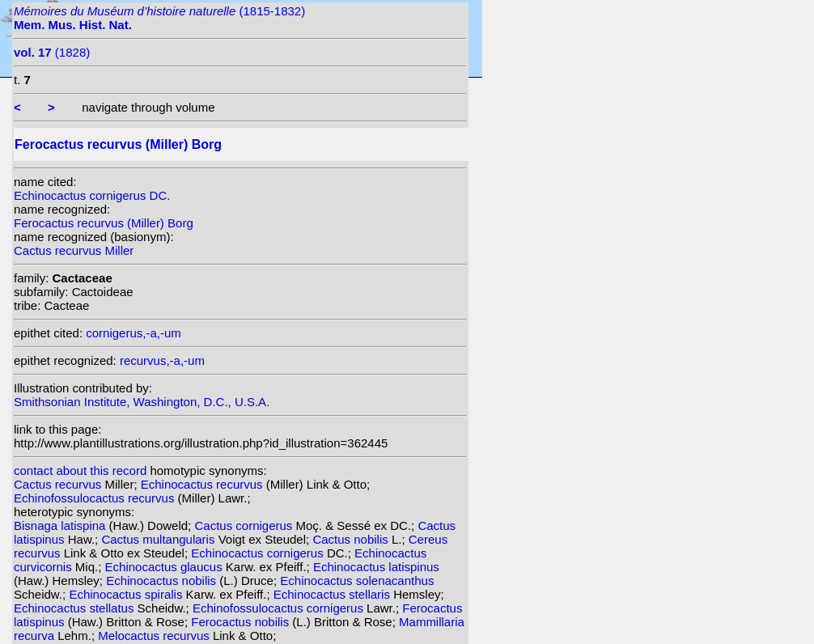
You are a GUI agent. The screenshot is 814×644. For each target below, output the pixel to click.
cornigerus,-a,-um (134, 333)
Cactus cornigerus (245, 525)
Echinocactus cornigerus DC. (92, 195)
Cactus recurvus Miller (74, 250)
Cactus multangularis (159, 539)
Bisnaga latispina (61, 525)
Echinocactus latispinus (376, 567)
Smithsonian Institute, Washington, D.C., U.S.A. (142, 402)
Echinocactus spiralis (127, 594)
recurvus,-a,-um (162, 360)
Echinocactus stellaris (333, 594)
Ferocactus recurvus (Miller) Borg (104, 223)
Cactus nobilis (352, 539)
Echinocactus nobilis (163, 580)
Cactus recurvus (59, 484)
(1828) (52, 52)
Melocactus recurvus (155, 636)
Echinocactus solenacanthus (357, 580)
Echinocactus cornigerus (259, 553)
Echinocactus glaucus (165, 567)
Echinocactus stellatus (76, 608)
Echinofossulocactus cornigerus (280, 608)
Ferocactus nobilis (242, 622)
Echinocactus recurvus (203, 484)
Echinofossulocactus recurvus (96, 498)
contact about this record (80, 470)
